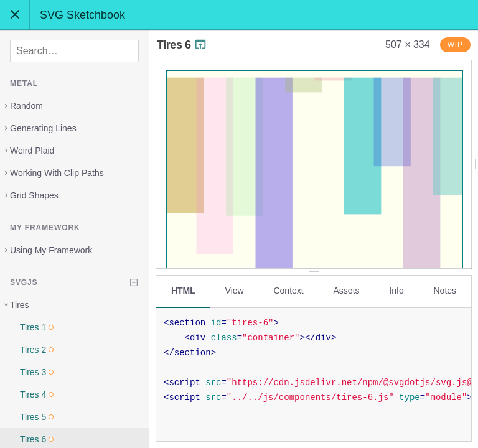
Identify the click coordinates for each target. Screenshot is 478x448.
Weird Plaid (32, 151)
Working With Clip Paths (57, 173)
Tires (20, 305)
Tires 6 (182, 45)
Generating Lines (43, 128)
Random (26, 106)
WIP (455, 45)
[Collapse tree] (134, 282)
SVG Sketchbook (82, 15)
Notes (445, 291)
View (235, 291)
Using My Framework (51, 250)
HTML (183, 291)
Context (288, 291)
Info (396, 291)
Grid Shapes (34, 195)
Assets (347, 291)
